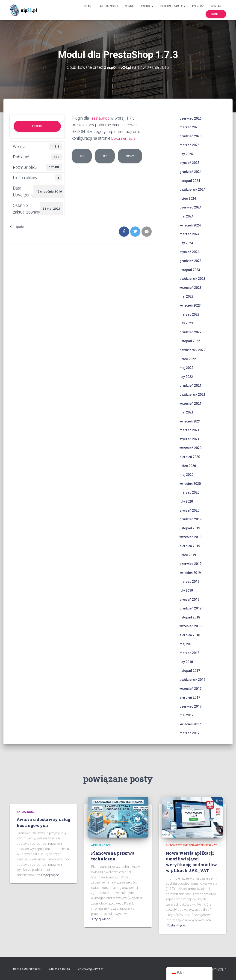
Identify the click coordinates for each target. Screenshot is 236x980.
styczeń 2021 (189, 439)
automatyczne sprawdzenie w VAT (191, 845)
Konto (216, 14)
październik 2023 (192, 279)
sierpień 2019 (190, 546)
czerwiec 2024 (190, 207)
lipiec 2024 (188, 198)
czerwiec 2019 (190, 564)
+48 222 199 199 (60, 969)
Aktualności (109, 6)
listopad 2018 (190, 617)
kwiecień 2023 (190, 305)
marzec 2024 (189, 234)
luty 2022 (186, 377)
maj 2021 (186, 412)
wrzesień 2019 (190, 537)
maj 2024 (186, 216)
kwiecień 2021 (190, 421)
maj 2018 (186, 644)
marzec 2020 (189, 492)
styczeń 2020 (189, 510)
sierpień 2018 (190, 635)
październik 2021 (192, 394)
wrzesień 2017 (190, 688)
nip (105, 155)
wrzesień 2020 (190, 448)
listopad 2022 (190, 341)
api (82, 155)
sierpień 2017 (190, 697)
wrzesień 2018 (190, 626)
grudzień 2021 (190, 386)
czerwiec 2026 (190, 118)
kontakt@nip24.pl (91, 969)
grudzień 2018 (190, 608)
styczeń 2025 (189, 163)
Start (89, 6)
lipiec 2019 (188, 555)
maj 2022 (186, 368)
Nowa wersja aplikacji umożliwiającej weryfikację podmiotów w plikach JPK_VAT (191, 862)
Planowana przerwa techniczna (113, 856)
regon (130, 155)
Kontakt (217, 6)
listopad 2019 (190, 528)
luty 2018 (186, 662)
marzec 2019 (189, 582)
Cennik (130, 6)
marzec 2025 (189, 145)
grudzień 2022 (190, 332)
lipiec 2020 (188, 466)
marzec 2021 (189, 430)
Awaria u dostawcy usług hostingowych (43, 822)
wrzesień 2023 (190, 287)
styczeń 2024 (189, 252)
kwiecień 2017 (190, 724)
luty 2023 (186, 323)
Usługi (147, 6)
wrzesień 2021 (190, 403)
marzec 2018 (189, 653)
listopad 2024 (190, 181)
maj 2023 (186, 296)
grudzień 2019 (190, 519)
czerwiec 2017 (190, 706)
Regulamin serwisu (27, 969)
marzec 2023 (189, 314)
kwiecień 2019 (190, 573)
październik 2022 (192, 350)
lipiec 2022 (188, 359)
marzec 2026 (189, 127)
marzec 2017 (189, 733)
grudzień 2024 (190, 172)
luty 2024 (186, 243)
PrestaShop (100, 118)
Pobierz (198, 6)
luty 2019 (186, 590)
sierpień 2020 (190, 457)
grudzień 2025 (190, 136)
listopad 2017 (190, 671)
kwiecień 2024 (190, 225)
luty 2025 (186, 154)
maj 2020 (186, 475)
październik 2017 (192, 679)
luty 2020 (186, 501)
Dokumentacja (173, 6)
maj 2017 (186, 715)
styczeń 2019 (189, 599)
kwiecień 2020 (190, 483)
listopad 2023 (190, 270)
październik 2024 (192, 190)
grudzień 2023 (190, 261)
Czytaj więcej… (51, 875)
